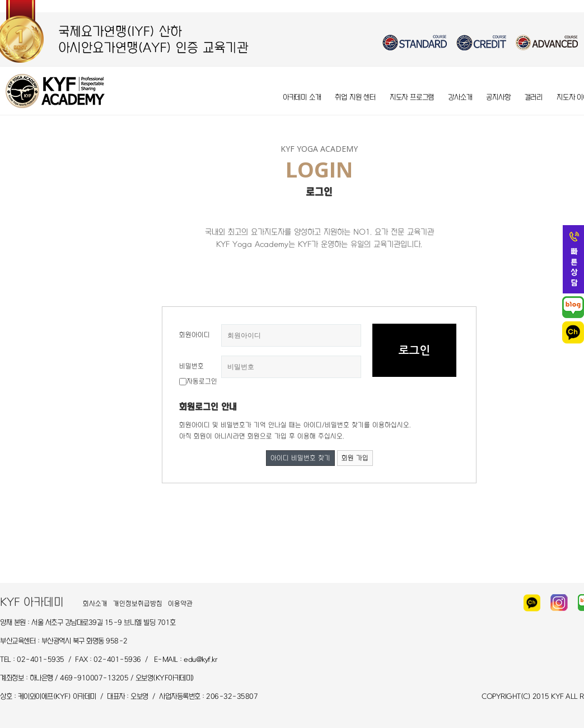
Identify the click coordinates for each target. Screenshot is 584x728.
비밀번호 (191, 366)
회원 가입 (355, 458)
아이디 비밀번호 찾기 (300, 458)
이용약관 (180, 604)
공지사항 (498, 97)
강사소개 (460, 97)
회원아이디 (195, 335)
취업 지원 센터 (355, 97)
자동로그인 (202, 381)
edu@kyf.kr (200, 659)
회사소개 (95, 604)
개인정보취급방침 (138, 604)
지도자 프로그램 (412, 97)
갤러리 (534, 97)
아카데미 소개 (302, 97)
